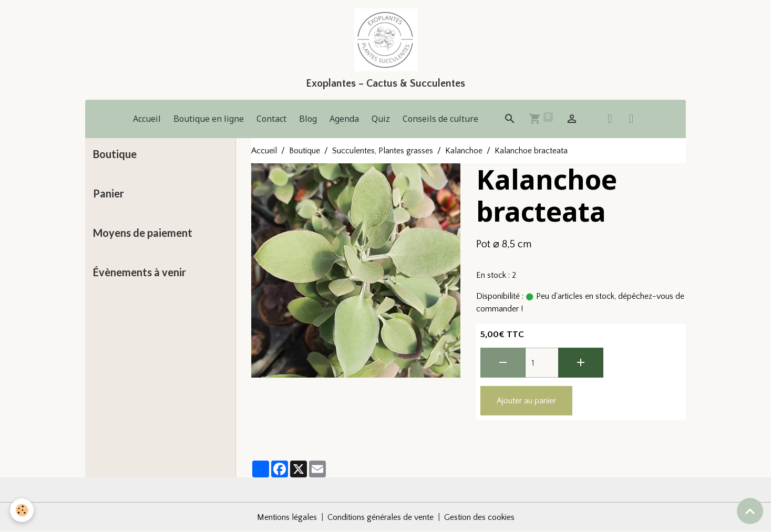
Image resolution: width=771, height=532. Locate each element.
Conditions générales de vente (381, 517)
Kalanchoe (464, 151)
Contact (271, 119)
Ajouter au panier (526, 401)
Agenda (344, 119)
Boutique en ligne (209, 119)
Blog (308, 119)
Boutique (305, 151)
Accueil (147, 119)
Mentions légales (287, 517)
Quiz (381, 119)
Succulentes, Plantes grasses (383, 151)
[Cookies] (22, 510)
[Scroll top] (750, 511)
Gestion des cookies (479, 517)
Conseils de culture (440, 119)
